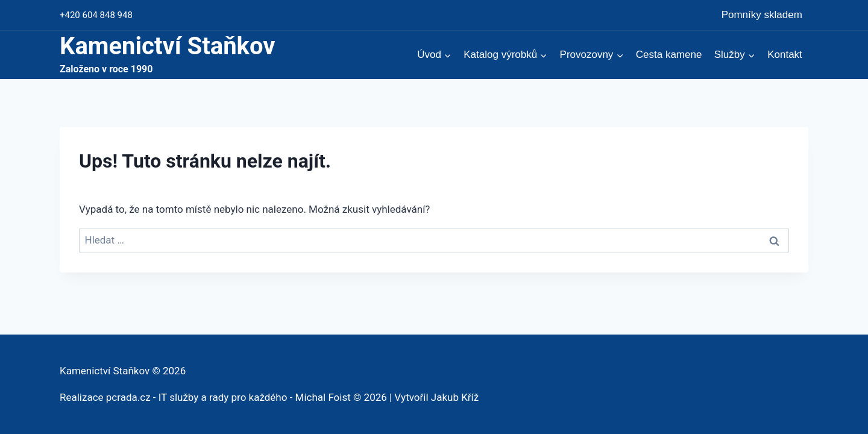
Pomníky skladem (762, 15)
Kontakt (785, 55)
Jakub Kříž (455, 397)
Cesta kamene (669, 55)
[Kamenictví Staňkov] (167, 55)
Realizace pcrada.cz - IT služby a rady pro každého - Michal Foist (205, 397)
